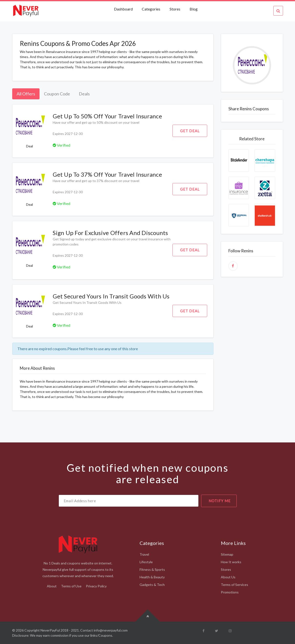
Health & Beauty (152, 577)
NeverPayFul (50, 630)
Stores (175, 9)
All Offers (26, 94)
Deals (84, 94)
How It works (231, 562)
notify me (220, 501)
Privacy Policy (96, 586)
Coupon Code (57, 94)
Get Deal (190, 131)
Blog (194, 9)
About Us (228, 577)
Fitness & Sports (152, 569)
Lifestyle (146, 562)
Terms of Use (71, 586)
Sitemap (227, 554)
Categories (151, 9)
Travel (144, 554)
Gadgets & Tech (152, 585)
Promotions (230, 592)
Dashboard (124, 9)
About (52, 586)
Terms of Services (234, 585)
